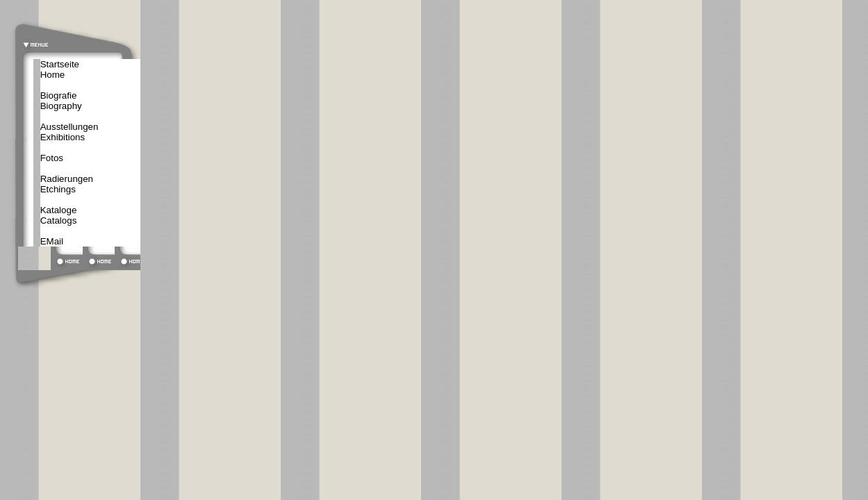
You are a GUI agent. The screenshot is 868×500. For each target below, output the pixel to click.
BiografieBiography (61, 101)
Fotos (52, 158)
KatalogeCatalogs (59, 215)
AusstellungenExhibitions (69, 132)
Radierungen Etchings (67, 184)
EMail (52, 241)
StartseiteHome (60, 69)
